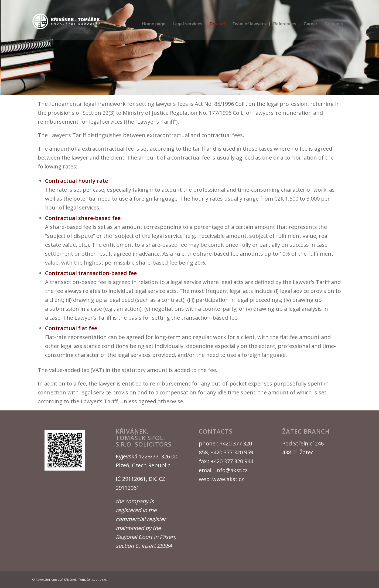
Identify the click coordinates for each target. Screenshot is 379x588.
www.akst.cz (228, 479)
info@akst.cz (231, 470)
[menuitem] (154, 24)
